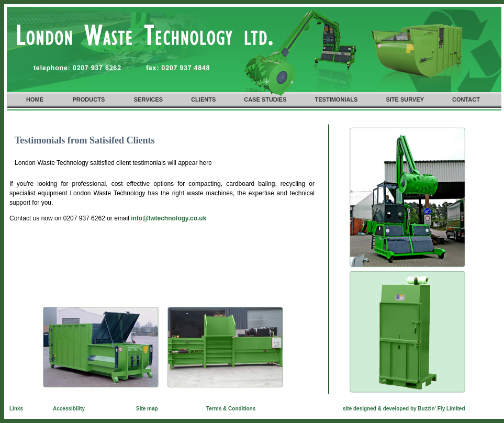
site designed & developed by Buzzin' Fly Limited (404, 409)
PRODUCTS (89, 99)
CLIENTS (203, 99)
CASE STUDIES (265, 99)
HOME (35, 99)
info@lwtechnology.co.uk (169, 218)
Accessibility (69, 409)
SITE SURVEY (405, 99)
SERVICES (148, 99)
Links (16, 409)
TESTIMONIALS (337, 99)
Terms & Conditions (231, 409)
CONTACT (466, 99)
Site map (147, 409)
